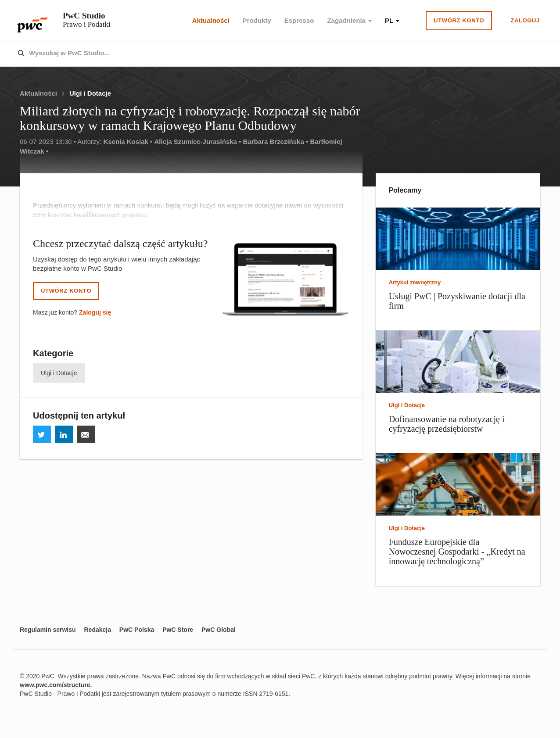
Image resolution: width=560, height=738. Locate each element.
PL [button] (392, 20)
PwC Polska (137, 630)
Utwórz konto (459, 20)
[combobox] (261, 54)
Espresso (299, 20)
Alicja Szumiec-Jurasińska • (198, 142)
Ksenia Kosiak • (128, 142)
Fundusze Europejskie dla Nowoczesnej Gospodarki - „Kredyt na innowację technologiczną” (457, 552)
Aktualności (211, 20)
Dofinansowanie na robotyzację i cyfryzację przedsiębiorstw (447, 424)
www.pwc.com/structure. (56, 685)
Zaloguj (525, 20)
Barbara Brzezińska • (276, 142)
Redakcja (97, 630)
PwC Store (178, 630)
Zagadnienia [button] (349, 20)
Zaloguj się (95, 312)
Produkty (257, 20)
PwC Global (219, 630)
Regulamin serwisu (48, 630)
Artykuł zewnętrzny (415, 282)
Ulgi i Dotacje (90, 93)
